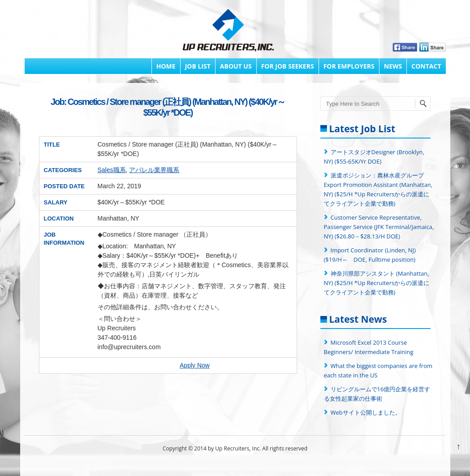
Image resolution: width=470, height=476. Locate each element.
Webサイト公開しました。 (366, 412)
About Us (236, 66)
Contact (426, 66)
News (393, 66)
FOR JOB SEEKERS (288, 66)
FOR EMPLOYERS (349, 66)
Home (166, 66)
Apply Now (195, 365)
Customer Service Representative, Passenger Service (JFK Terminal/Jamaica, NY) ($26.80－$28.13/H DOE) (379, 227)
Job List (198, 66)
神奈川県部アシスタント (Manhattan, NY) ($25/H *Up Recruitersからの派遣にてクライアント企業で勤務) (377, 283)
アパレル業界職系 (154, 170)
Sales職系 (112, 170)
